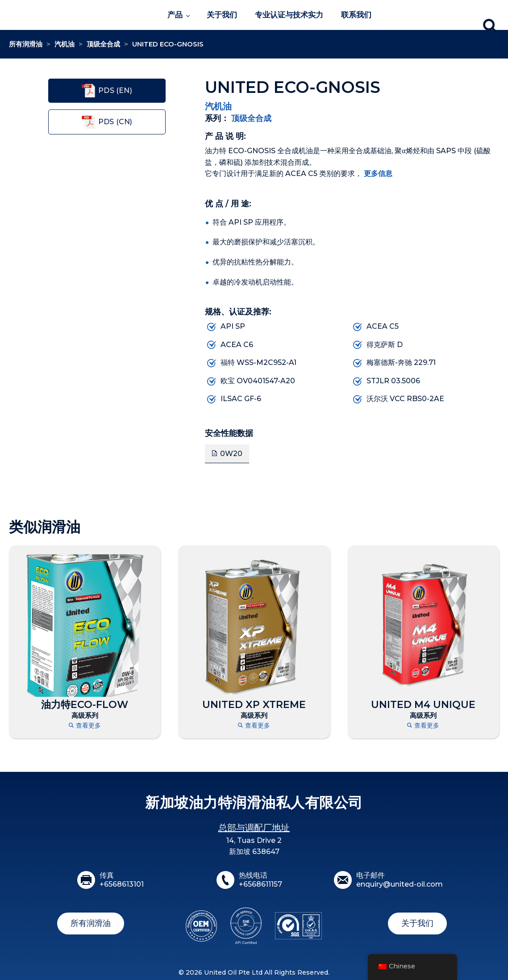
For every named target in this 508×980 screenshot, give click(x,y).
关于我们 (222, 15)
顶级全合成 (103, 44)
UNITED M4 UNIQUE (423, 705)
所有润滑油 (26, 44)
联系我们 (356, 15)
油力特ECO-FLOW (85, 705)
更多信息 (378, 174)
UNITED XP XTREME (254, 705)
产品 (175, 15)
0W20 (231, 454)
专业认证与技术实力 (289, 15)
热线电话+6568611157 (260, 880)
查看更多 (85, 726)
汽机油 (65, 44)
